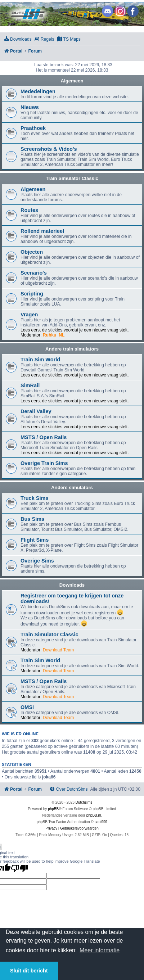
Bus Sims (32, 519)
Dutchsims (84, 802)
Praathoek (33, 128)
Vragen (29, 315)
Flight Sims (35, 540)
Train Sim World (40, 360)
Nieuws (30, 107)
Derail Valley (36, 411)
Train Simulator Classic (72, 178)
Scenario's (34, 273)
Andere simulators (72, 487)
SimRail (30, 385)
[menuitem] (18, 39)
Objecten (32, 252)
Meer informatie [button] (100, 950)
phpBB (53, 809)
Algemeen (72, 81)
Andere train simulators (72, 349)
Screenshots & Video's (49, 149)
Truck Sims (34, 498)
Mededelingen (38, 91)
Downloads (72, 585)
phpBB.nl (94, 815)
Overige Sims (37, 561)
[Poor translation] (19, 868)
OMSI (27, 707)
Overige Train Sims (44, 463)
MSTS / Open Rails (44, 437)
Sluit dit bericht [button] (29, 971)
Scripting (32, 294)
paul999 (101, 822)
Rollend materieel (42, 231)
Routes (29, 210)
